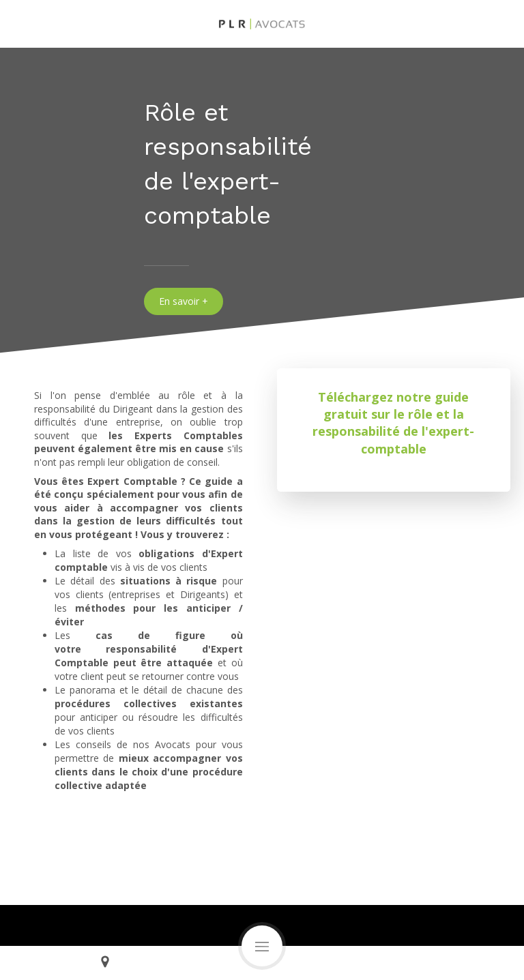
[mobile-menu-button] (262, 946)
